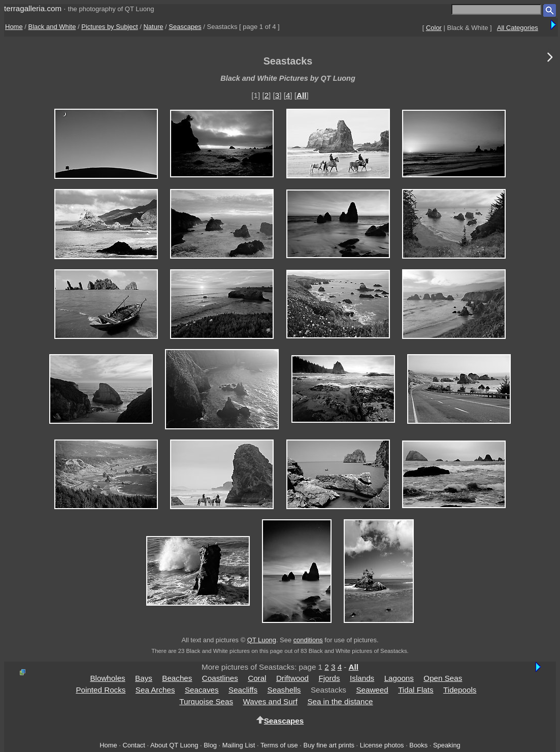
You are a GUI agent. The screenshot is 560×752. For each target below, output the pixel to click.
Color (434, 28)
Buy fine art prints (329, 745)
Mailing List (239, 745)
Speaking (447, 745)
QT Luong (262, 640)
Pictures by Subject (109, 27)
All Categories (518, 28)
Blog (210, 745)
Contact (134, 745)
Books (418, 745)
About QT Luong (174, 745)
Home (14, 27)
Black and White (52, 27)
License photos (382, 745)
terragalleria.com (33, 8)
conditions (308, 640)
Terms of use (279, 745)
